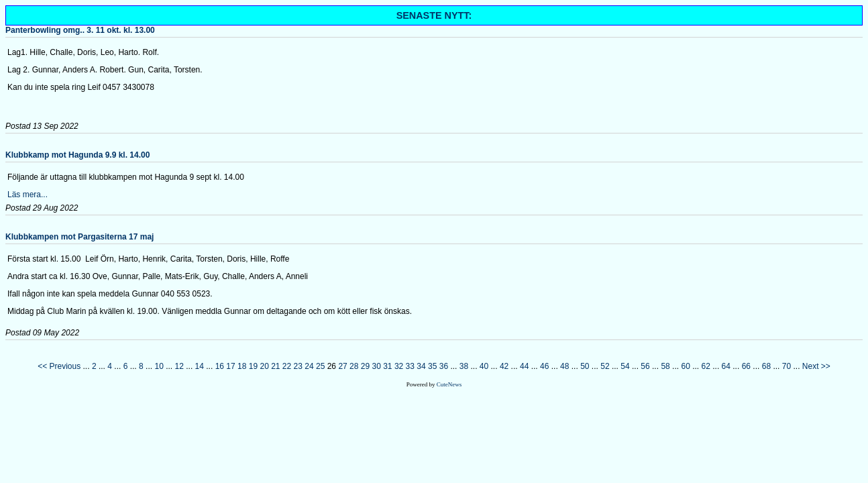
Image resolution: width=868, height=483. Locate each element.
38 (464, 366)
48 (564, 366)
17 (230, 366)
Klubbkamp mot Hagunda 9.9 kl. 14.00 (77, 155)
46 (544, 366)
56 (645, 366)
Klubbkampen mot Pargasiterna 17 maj (79, 237)
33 (410, 366)
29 (365, 366)
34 (421, 366)
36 (444, 366)
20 (264, 366)
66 (746, 366)
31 (387, 366)
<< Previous (59, 366)
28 (354, 366)
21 (275, 366)
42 (504, 366)
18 (242, 366)
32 (399, 366)
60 (685, 366)
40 (484, 366)
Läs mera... (28, 195)
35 (432, 366)
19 (253, 366)
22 (287, 366)
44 (524, 366)
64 (726, 366)
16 (220, 366)
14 (200, 366)
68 (766, 366)
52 (605, 366)
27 (342, 366)
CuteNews (449, 384)
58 (665, 366)
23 (298, 366)
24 (309, 366)
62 (706, 366)
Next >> (816, 366)
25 (320, 366)
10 (159, 366)
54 (625, 366)
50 (585, 366)
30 (376, 366)
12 (179, 366)
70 (786, 366)
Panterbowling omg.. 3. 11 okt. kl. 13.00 (80, 30)
